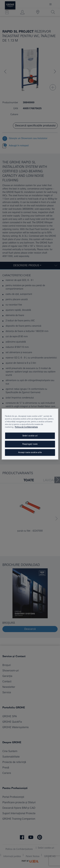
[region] (30, 434)
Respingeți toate (30, 444)
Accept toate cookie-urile (30, 452)
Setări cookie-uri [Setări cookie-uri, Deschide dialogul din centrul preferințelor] (30, 436)
